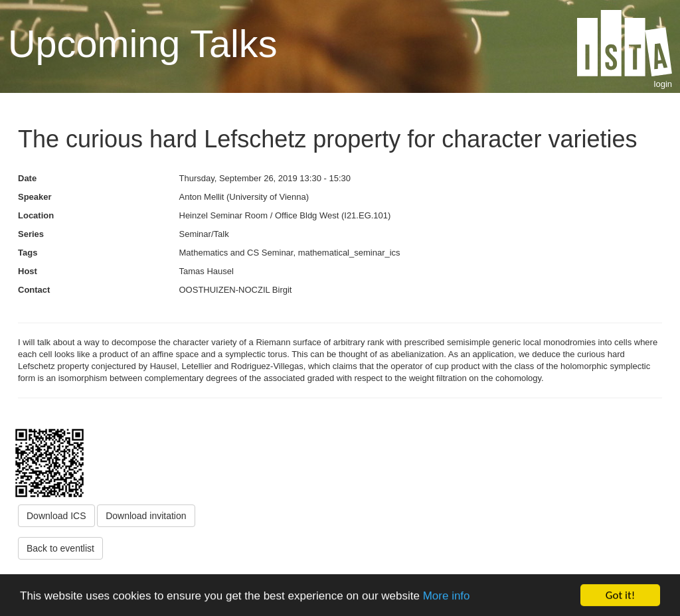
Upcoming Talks (142, 44)
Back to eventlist (60, 548)
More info (447, 597)
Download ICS (56, 516)
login (663, 84)
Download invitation (146, 516)
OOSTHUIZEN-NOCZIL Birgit (236, 290)
